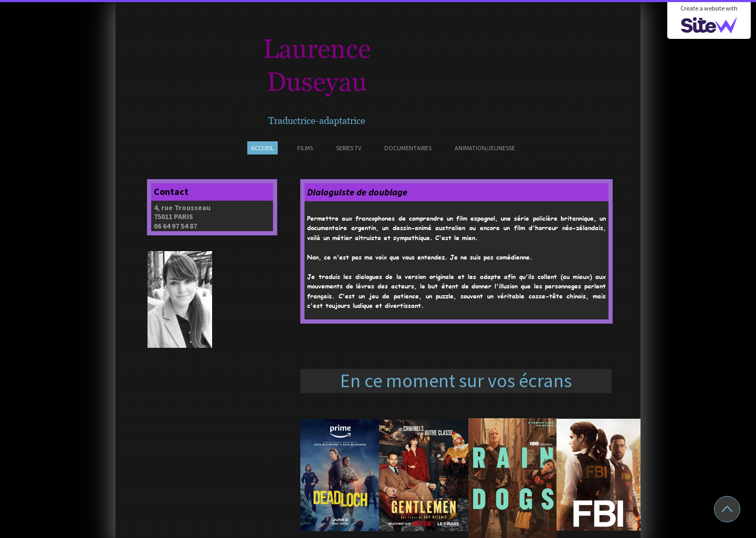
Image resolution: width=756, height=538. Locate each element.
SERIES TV (349, 148)
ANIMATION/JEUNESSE (485, 148)
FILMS (305, 148)
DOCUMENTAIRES (408, 148)
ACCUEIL (262, 148)
